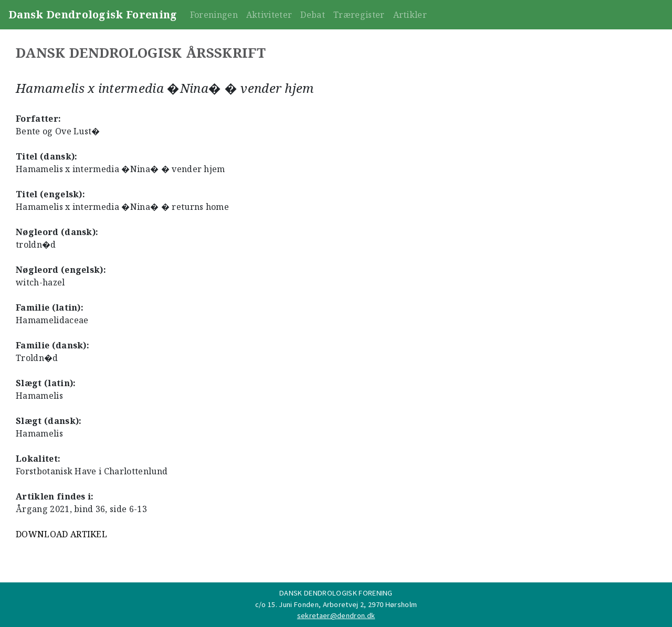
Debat (313, 15)
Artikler (410, 15)
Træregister (359, 15)
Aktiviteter (269, 15)
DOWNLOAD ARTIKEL (61, 534)
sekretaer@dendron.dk (336, 615)
